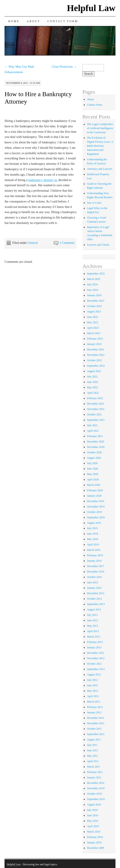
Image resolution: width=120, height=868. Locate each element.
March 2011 (94, 767)
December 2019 (96, 501)
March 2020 (94, 485)
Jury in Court (94, 203)
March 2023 (94, 333)
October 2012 (94, 664)
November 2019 (96, 507)
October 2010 (94, 794)
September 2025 (96, 274)
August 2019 (94, 523)
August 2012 (94, 675)
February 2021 (95, 436)
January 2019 (94, 561)
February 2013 (95, 642)
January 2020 (94, 496)
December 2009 (96, 848)
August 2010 (94, 805)
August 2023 (94, 312)
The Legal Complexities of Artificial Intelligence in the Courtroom (100, 128)
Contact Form (63, 21)
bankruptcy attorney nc (43, 180)
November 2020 (96, 447)
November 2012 (96, 658)
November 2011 (96, 723)
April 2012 (93, 696)
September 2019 (96, 517)
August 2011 (94, 740)
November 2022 (96, 355)
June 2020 (92, 469)
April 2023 (93, 328)
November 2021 (96, 409)
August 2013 (94, 610)
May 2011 (92, 756)
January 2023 (94, 344)
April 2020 (93, 479)
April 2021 (93, 431)
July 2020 (92, 463)
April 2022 (93, 393)
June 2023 (92, 317)
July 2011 (92, 745)
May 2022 (92, 387)
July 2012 (92, 680)
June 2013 (92, 620)
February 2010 (95, 837)
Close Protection (64, 67)
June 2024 (92, 290)
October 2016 (94, 577)
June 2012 (92, 685)
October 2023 (94, 306)
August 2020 (94, 458)
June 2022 (92, 382)
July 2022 (92, 377)
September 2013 (96, 604)
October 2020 (94, 452)
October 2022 (94, 360)
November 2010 (96, 788)
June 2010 (92, 815)
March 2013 (94, 637)
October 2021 (94, 414)
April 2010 (93, 826)
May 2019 (92, 539)
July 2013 (92, 615)
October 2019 (94, 512)
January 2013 (94, 647)
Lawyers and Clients (98, 245)
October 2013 (94, 599)
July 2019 (92, 528)
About (33, 21)
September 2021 (96, 420)
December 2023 (96, 301)
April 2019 (93, 545)
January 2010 (94, 842)
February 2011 (95, 772)
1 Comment (67, 243)
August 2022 (94, 371)
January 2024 (94, 295)
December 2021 (96, 404)
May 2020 (92, 474)
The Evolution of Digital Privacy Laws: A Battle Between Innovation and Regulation (100, 146)
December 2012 (96, 653)
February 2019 (95, 555)
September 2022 (96, 366)
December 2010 (96, 783)
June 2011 (92, 750)
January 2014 (94, 588)
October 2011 (94, 729)
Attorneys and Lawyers (100, 169)
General (33, 243)
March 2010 (94, 832)
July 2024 (92, 284)
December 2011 (96, 718)
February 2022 (95, 398)
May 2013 (92, 626)
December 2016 (96, 572)
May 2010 (92, 821)
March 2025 (94, 279)
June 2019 (92, 534)
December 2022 (96, 349)
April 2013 (93, 631)
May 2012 (92, 691)
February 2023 (95, 339)
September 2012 (96, 669)
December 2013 (96, 593)
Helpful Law (91, 8)
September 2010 (96, 799)
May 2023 (92, 322)
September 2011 (96, 734)
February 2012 (95, 707)
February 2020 (95, 490)
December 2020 (96, 442)
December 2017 (96, 566)
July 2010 (92, 810)
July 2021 (92, 425)
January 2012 (94, 712)
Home (14, 21)
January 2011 (94, 777)
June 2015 (92, 582)
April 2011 (93, 761)
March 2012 (94, 702)
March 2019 (94, 550)
